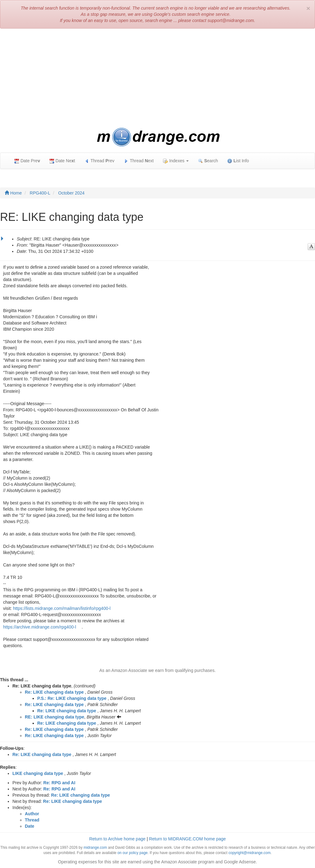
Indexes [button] (176, 161)
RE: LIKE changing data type (54, 717)
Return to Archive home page (117, 839)
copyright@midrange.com (250, 853)
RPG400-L (40, 193)
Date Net (62, 161)
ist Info (238, 161)
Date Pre (27, 161)
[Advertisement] (157, 78)
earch (208, 161)
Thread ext (139, 161)
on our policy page (132, 853)
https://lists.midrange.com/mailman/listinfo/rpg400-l (62, 608)
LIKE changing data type (38, 773)
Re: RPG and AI (59, 783)
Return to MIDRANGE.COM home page (187, 839)
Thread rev (99, 161)
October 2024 (72, 193)
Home (13, 193)
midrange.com (95, 848)
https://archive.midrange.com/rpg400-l (40, 627)
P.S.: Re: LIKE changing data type (72, 698)
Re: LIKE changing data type (54, 692)
